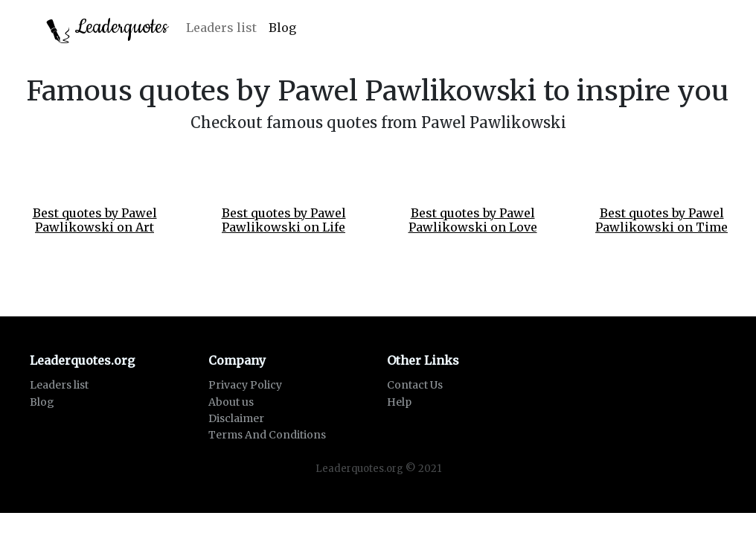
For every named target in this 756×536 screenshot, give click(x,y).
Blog (282, 28)
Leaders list (221, 28)
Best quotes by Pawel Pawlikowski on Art (95, 220)
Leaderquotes (107, 29)
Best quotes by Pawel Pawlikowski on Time (661, 220)
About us (231, 402)
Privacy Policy (245, 385)
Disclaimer (236, 418)
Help (399, 402)
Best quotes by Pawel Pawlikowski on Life (284, 220)
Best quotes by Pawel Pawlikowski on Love (473, 220)
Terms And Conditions (267, 435)
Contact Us (415, 385)
